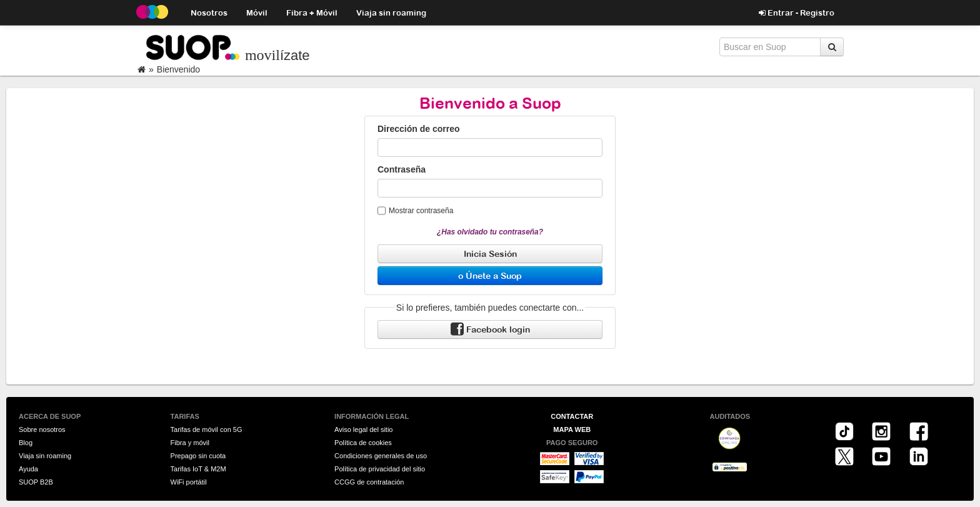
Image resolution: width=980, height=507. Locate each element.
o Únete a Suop (490, 275)
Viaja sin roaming (391, 12)
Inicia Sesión (490, 253)
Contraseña (402, 169)
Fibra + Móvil (312, 12)
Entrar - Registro (797, 13)
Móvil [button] (257, 12)
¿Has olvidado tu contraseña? (490, 232)
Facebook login (490, 330)
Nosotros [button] (209, 12)
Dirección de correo (419, 129)
